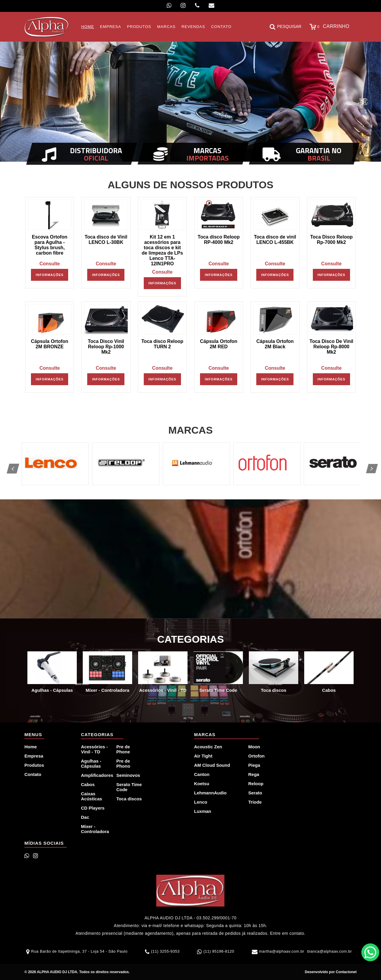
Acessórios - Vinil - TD (94, 749)
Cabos (88, 784)
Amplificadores (95, 775)
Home (31, 747)
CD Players (93, 808)
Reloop (256, 784)
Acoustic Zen (208, 747)
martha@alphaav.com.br (282, 951)
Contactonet (346, 972)
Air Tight (203, 756)
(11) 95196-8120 (219, 951)
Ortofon (256, 756)
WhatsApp (370, 952)
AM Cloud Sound (212, 765)
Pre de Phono (123, 763)
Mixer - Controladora (95, 829)
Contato (33, 774)
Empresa (34, 756)
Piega (254, 765)
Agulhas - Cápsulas (91, 763)
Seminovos (128, 775)
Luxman (203, 811)
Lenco (201, 802)
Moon (254, 747)
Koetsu (202, 784)
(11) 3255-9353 (165, 951)
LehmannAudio (210, 793)
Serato (255, 793)
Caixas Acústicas (92, 796)
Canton (202, 774)
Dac (85, 817)
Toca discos (129, 799)
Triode (255, 802)
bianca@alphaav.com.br (330, 951)
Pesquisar (286, 27)
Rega (254, 774)
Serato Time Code (129, 787)
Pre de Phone (123, 749)
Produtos (34, 765)
